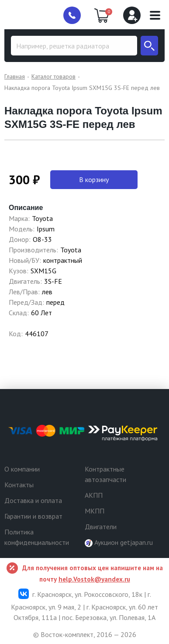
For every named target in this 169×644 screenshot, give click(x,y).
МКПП (95, 511)
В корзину (94, 179)
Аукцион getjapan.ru (119, 542)
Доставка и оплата (33, 500)
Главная (15, 76)
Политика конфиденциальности (37, 537)
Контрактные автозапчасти (105, 474)
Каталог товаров (53, 76)
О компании (22, 469)
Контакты (19, 485)
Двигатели (101, 527)
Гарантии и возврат (33, 516)
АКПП (94, 495)
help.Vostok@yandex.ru (94, 579)
